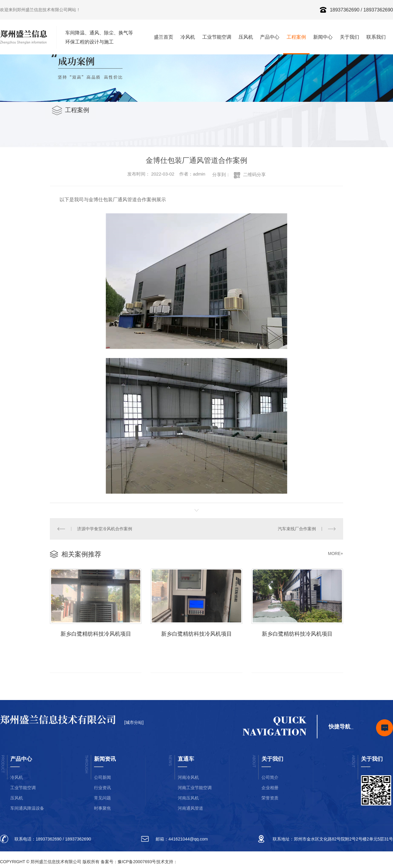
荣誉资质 (270, 798)
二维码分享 (254, 174)
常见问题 (102, 798)
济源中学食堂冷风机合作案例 (105, 529)
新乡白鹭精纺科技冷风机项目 (96, 634)
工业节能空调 (217, 37)
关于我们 (349, 37)
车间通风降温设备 (27, 808)
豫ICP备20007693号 (137, 862)
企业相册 (270, 788)
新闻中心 (323, 37)
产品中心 (270, 37)
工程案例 (296, 37)
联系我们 (376, 37)
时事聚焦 (102, 808)
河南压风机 (188, 798)
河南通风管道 (190, 808)
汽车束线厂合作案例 (297, 529)
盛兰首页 (164, 37)
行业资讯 (102, 788)
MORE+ (336, 553)
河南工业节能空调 (195, 788)
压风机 (246, 37)
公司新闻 (102, 777)
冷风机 (188, 37)
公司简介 (270, 777)
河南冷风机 (188, 777)
